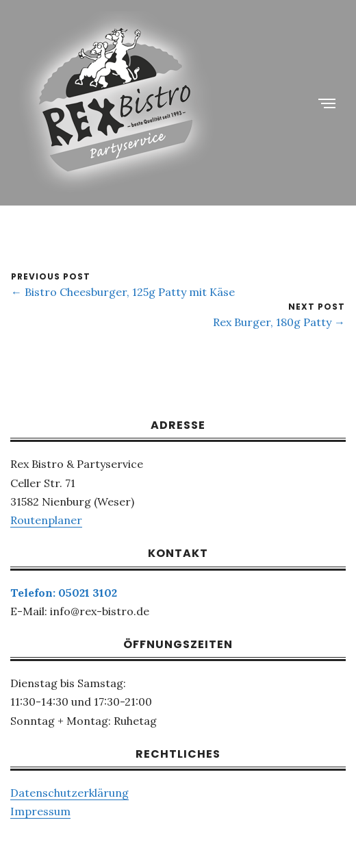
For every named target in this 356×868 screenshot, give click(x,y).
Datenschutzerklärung (69, 793)
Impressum (40, 811)
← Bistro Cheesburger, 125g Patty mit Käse (123, 292)
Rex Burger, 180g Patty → (279, 322)
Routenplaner (46, 520)
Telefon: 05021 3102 (64, 593)
